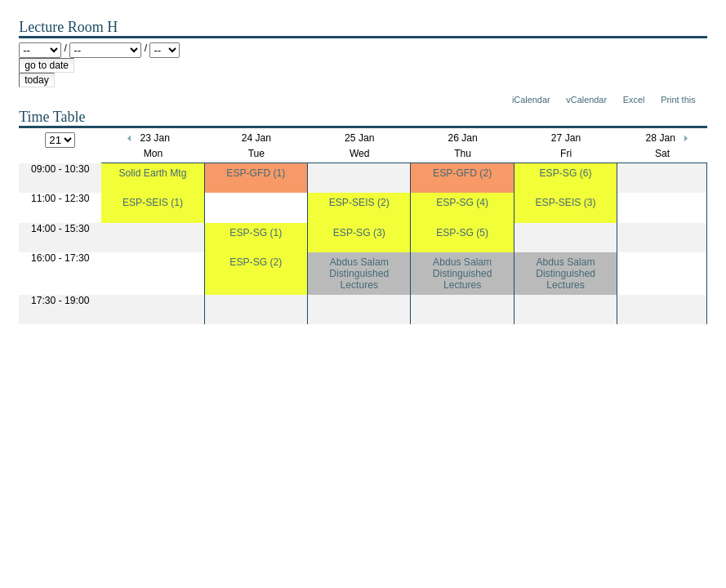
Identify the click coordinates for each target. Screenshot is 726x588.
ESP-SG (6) (566, 173)
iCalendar (531, 100)
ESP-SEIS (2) (359, 203)
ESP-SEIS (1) (153, 203)
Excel (634, 100)
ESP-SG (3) (359, 233)
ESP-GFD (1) (256, 173)
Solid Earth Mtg (153, 173)
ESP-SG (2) (256, 262)
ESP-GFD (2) (462, 173)
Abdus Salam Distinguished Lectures (359, 274)
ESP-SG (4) (462, 203)
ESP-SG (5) (462, 233)
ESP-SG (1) (256, 233)
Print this (678, 100)
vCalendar (586, 100)
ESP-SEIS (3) (565, 203)
